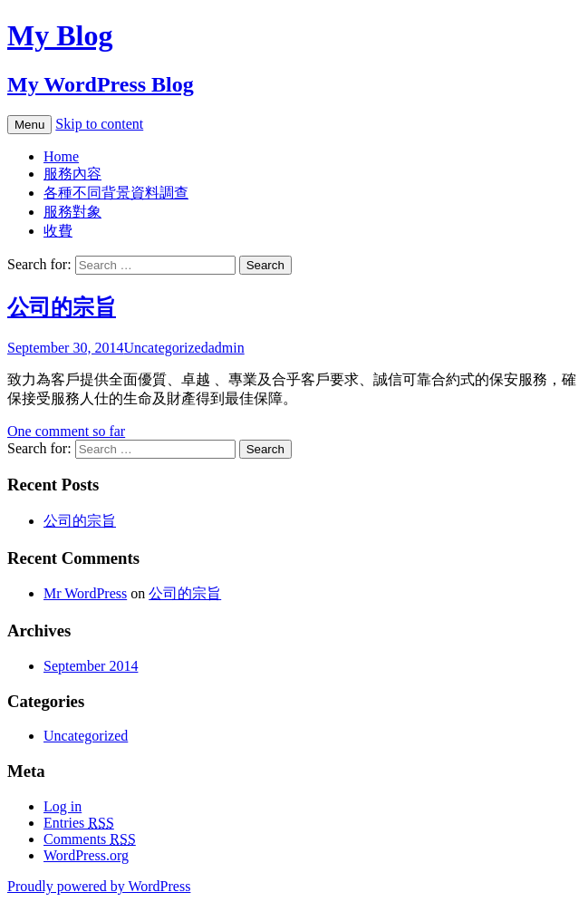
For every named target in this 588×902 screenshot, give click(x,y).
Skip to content (99, 124)
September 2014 (91, 666)
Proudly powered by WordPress (99, 886)
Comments (90, 839)
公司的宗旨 (62, 307)
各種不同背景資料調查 (116, 193)
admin (227, 348)
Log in (63, 806)
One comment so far (66, 431)
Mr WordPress (85, 593)
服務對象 (72, 212)
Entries (79, 823)
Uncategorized (165, 348)
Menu (29, 125)
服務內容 (72, 174)
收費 (58, 231)
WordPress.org (86, 855)
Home (61, 156)
